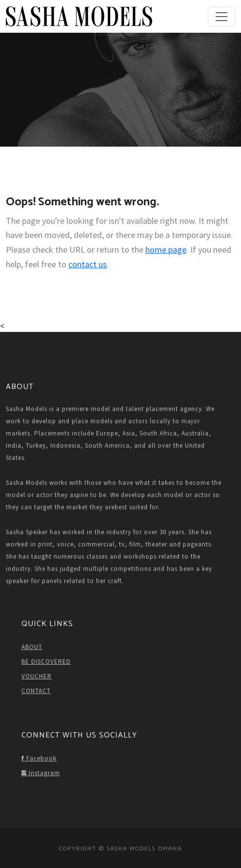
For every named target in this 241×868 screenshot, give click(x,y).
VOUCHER (37, 676)
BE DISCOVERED (46, 662)
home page (166, 250)
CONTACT (36, 691)
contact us (88, 264)
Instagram (41, 773)
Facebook (39, 758)
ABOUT (32, 647)
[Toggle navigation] (221, 17)
